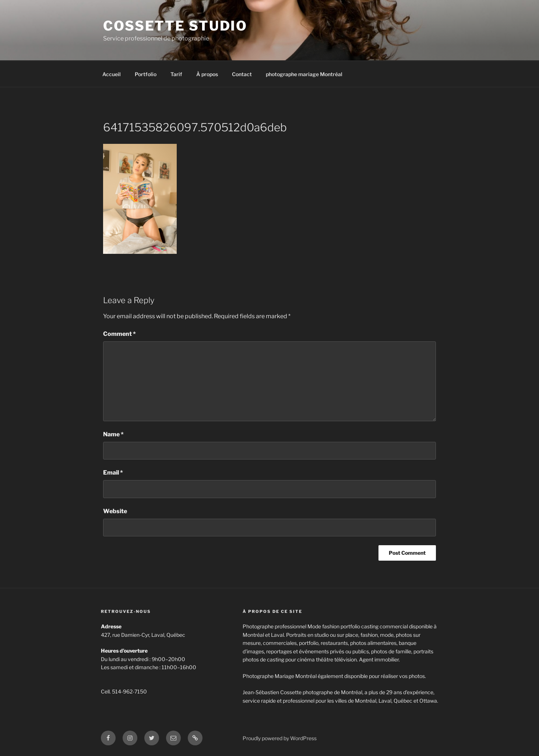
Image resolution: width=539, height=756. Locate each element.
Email (113, 473)
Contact (242, 74)
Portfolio (146, 74)
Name (113, 434)
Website (115, 511)
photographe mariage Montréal (304, 74)
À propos (207, 74)
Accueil (112, 74)
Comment (119, 334)
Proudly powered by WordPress (280, 738)
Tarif (176, 74)
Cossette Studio (175, 26)
